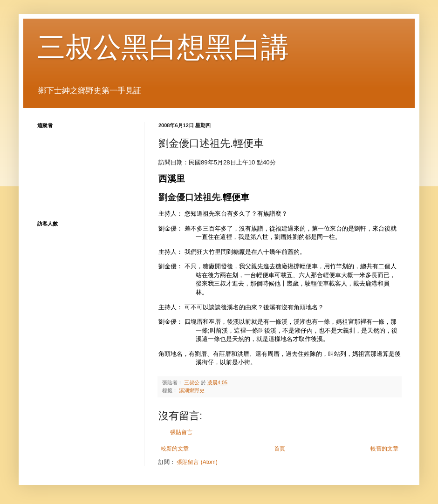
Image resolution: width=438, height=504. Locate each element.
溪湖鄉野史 (192, 390)
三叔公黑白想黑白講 (163, 47)
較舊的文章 (384, 449)
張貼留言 (181, 432)
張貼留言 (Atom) (197, 462)
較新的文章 (175, 449)
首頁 (280, 449)
